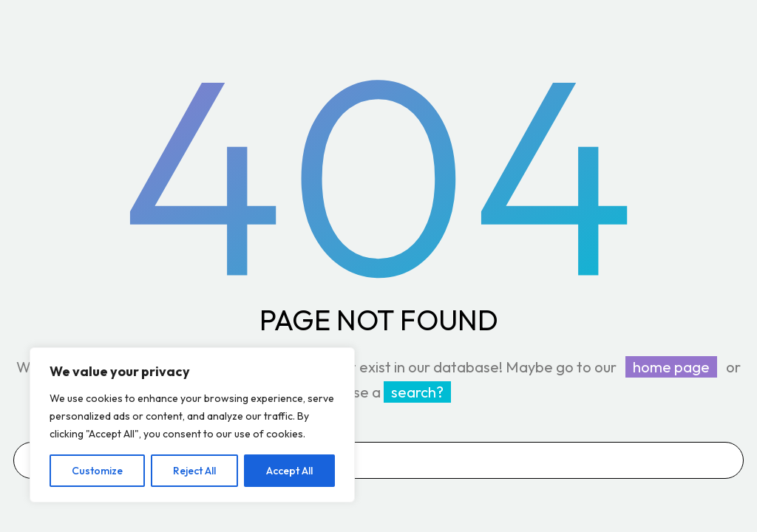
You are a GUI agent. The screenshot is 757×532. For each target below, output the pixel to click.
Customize (97, 471)
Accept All (289, 471)
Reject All (194, 471)
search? (417, 392)
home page (671, 367)
